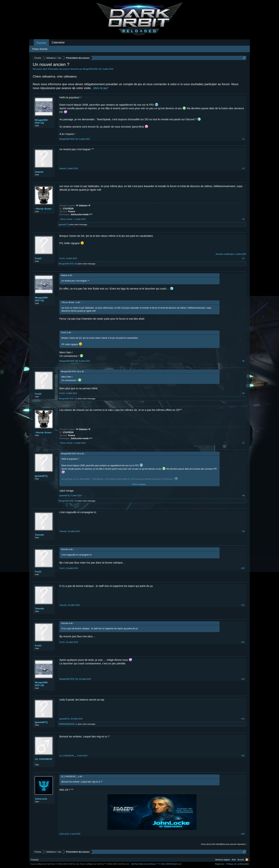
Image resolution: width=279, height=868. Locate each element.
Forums (41, 43)
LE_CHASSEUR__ (44, 760)
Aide (234, 860)
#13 (243, 679)
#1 (243, 139)
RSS (247, 860)
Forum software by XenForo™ (105, 864)
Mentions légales (223, 860)
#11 (243, 605)
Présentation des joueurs (59, 69)
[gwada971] (64, 224)
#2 (243, 168)
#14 (243, 719)
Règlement (220, 864)
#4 (243, 258)
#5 (243, 361)
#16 (243, 834)
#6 (243, 393)
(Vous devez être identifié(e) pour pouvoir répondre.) (224, 844)
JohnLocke (41, 799)
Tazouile (39, 535)
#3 (243, 219)
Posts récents (40, 49)
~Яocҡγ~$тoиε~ (44, 209)
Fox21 (38, 258)
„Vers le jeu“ (100, 88)
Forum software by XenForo (55, 864)
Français (35, 860)
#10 (243, 568)
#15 (243, 756)
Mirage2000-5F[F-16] (92, 69)
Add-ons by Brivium (156, 864)
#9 (243, 531)
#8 (243, 495)
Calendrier (58, 42)
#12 (243, 642)
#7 (243, 443)
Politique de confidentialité (238, 864)
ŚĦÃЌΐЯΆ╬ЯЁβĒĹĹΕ (68, 724)
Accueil (241, 860)
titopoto (39, 172)
